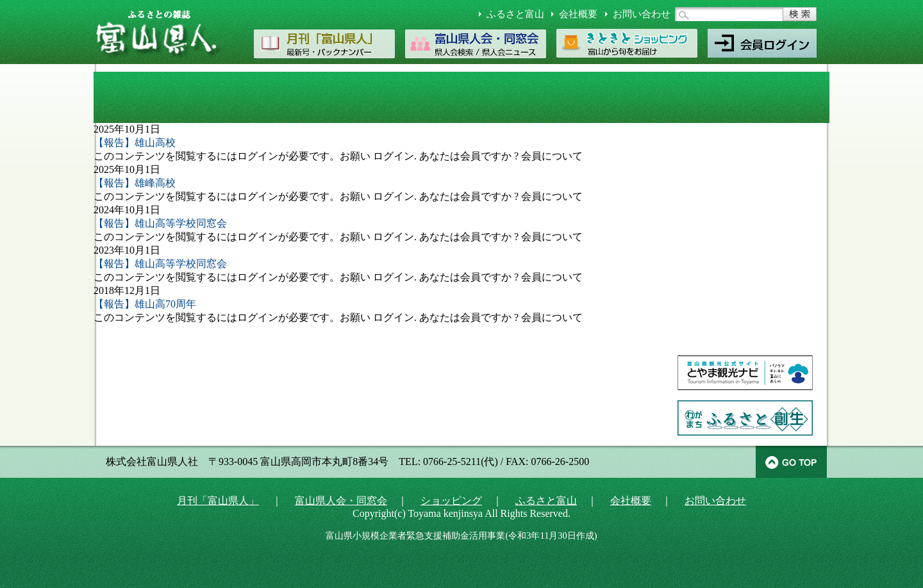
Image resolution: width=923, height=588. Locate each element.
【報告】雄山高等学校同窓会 (160, 223)
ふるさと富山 (515, 14)
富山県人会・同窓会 (341, 501)
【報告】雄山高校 (135, 143)
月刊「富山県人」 (218, 501)
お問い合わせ (642, 14)
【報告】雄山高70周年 (145, 304)
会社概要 (578, 14)
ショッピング (451, 501)
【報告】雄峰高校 (135, 183)
